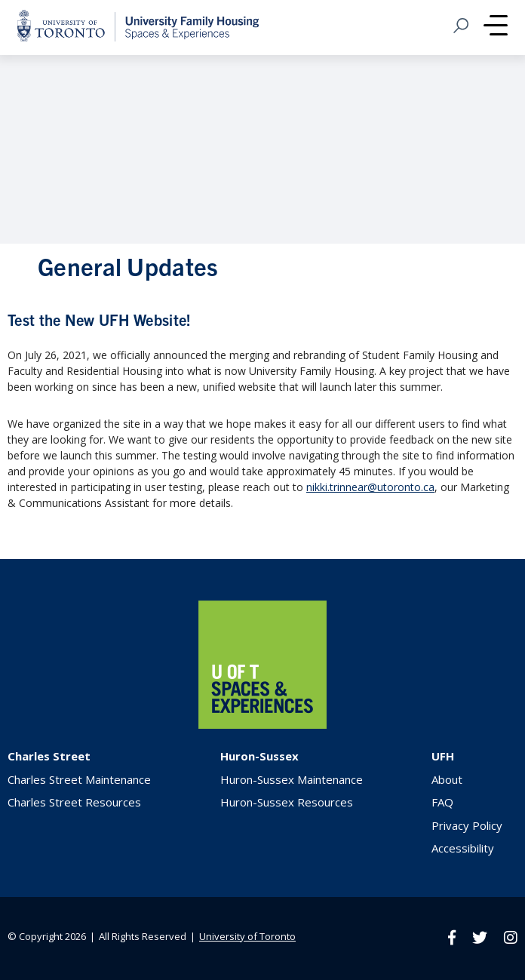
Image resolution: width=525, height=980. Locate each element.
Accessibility (463, 848)
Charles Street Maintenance (79, 779)
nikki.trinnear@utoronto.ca (370, 487)
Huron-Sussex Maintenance (292, 779)
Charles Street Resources (74, 802)
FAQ (442, 802)
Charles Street (49, 756)
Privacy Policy (467, 825)
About (447, 779)
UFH (443, 756)
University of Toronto (247, 936)
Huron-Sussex (259, 756)
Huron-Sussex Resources (287, 802)
